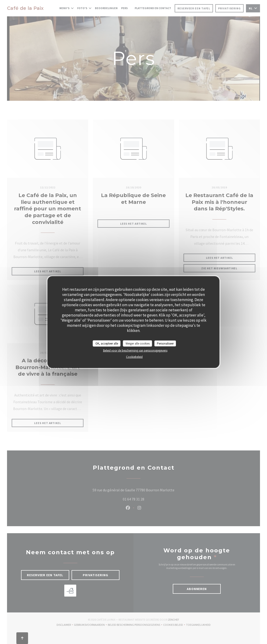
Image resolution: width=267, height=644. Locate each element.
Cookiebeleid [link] (134, 357)
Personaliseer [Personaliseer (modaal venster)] (165, 343)
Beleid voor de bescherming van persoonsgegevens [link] (135, 351)
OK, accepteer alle (107, 343)
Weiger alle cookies (138, 343)
